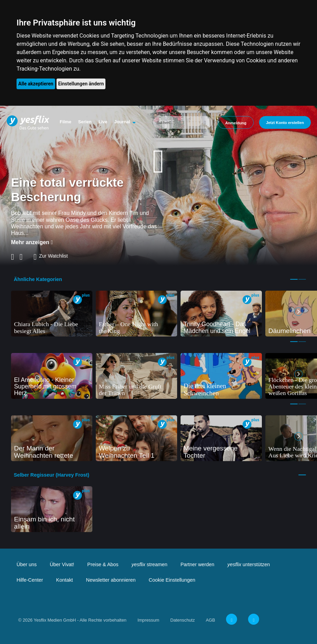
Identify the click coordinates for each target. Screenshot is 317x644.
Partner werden (197, 564)
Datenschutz (182, 620)
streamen (150, 564)
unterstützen (249, 564)
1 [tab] (294, 279)
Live (103, 122)
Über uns (27, 564)
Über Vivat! (62, 564)
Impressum (148, 620)
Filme (65, 122)
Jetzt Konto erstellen (285, 123)
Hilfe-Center (30, 580)
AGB (210, 620)
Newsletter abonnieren (111, 580)
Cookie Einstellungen (172, 580)
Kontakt (65, 580)
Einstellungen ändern (81, 84)
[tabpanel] (52, 314)
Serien (85, 122)
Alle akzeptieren (36, 84)
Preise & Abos (103, 564)
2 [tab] (302, 279)
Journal (122, 122)
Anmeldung (236, 123)
